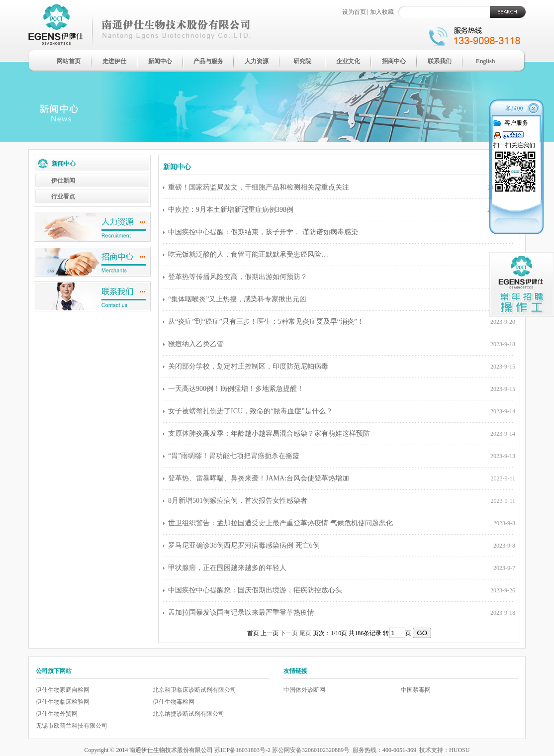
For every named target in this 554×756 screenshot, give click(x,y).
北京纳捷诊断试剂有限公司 (188, 714)
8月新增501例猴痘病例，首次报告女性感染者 (238, 501)
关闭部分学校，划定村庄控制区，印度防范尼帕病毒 (248, 366)
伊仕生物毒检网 (174, 702)
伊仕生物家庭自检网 (63, 690)
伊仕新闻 (63, 181)
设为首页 (354, 12)
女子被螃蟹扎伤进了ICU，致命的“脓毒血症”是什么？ (250, 411)
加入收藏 (382, 12)
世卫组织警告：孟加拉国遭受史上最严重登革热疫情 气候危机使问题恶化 (280, 523)
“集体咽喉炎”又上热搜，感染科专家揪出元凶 (237, 299)
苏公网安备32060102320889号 (311, 750)
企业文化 (348, 61)
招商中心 (394, 61)
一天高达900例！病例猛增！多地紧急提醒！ (236, 389)
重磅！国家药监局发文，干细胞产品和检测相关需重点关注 (259, 187)
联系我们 (440, 61)
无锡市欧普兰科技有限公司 (72, 726)
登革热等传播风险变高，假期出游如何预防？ (238, 277)
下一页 (289, 633)
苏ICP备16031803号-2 (242, 750)
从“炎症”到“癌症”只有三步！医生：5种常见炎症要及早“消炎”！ (266, 322)
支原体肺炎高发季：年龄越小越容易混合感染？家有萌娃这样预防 (269, 433)
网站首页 (69, 61)
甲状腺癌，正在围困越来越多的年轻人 (227, 568)
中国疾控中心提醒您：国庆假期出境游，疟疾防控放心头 (255, 590)
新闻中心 (160, 61)
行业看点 (63, 196)
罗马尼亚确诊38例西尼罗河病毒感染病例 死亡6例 (244, 545)
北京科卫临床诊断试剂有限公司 (194, 690)
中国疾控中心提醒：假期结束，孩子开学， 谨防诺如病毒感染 (263, 232)
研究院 (302, 61)
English (486, 61)
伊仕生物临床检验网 (63, 702)
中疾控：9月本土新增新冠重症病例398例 (231, 210)
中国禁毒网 (416, 690)
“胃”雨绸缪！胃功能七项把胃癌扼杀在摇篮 (234, 456)
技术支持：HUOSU (444, 750)
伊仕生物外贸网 (57, 714)
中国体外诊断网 (304, 690)
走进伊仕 (114, 61)
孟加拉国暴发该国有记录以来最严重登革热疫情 (241, 613)
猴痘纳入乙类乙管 (196, 344)
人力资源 (257, 61)
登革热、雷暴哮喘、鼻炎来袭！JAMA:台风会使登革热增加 (259, 478)
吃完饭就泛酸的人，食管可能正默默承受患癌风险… (248, 254)
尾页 (305, 633)
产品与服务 (208, 61)
